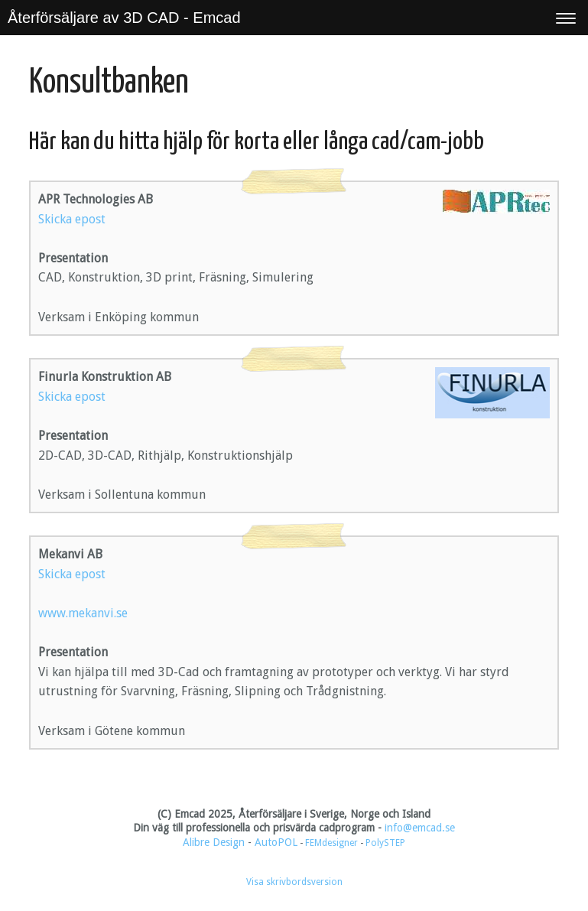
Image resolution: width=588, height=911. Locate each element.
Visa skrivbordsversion (294, 882)
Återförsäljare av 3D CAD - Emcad (124, 18)
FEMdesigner (333, 843)
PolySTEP (385, 843)
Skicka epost (72, 219)
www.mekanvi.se (83, 613)
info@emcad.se (420, 828)
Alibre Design (214, 842)
